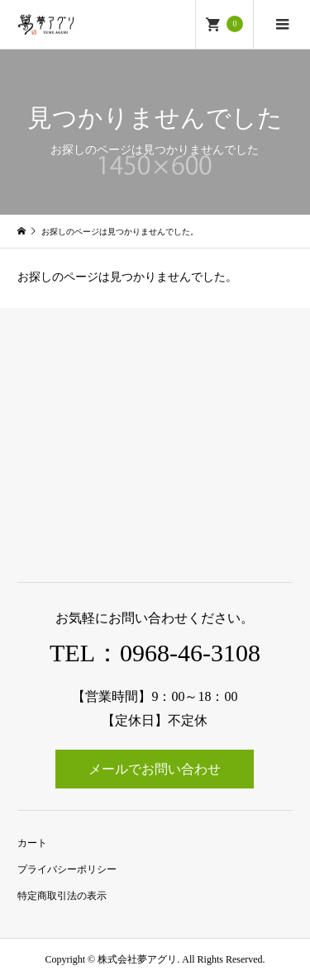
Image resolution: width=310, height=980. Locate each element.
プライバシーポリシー (67, 869)
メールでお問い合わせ (155, 769)
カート (32, 843)
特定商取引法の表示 (62, 896)
